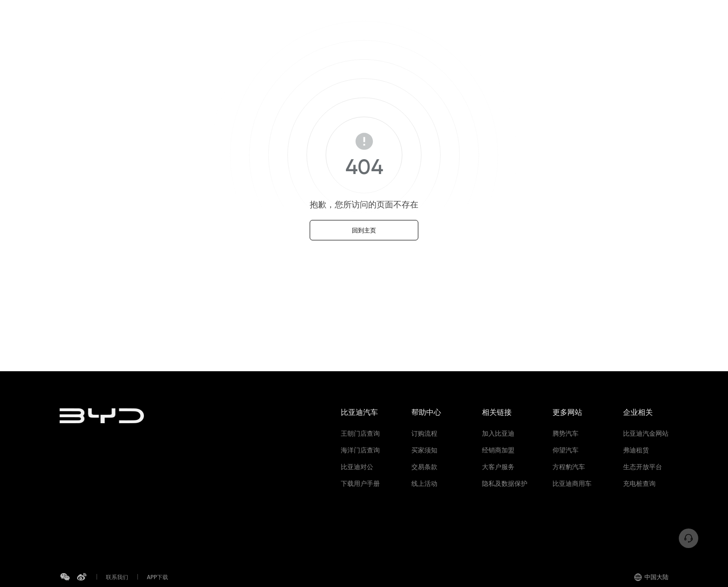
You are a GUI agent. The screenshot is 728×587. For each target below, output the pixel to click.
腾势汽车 (565, 433)
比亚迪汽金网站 (646, 433)
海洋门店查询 (360, 450)
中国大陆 (651, 577)
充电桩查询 (639, 484)
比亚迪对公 (357, 467)
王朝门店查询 (360, 433)
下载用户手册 (360, 484)
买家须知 (424, 450)
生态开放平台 (643, 467)
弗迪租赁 (636, 450)
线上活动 (424, 484)
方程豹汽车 (569, 467)
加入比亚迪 (498, 433)
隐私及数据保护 (505, 484)
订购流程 (424, 433)
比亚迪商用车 (572, 484)
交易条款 (424, 467)
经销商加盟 (498, 450)
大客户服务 (498, 467)
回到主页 (364, 230)
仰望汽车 (565, 450)
